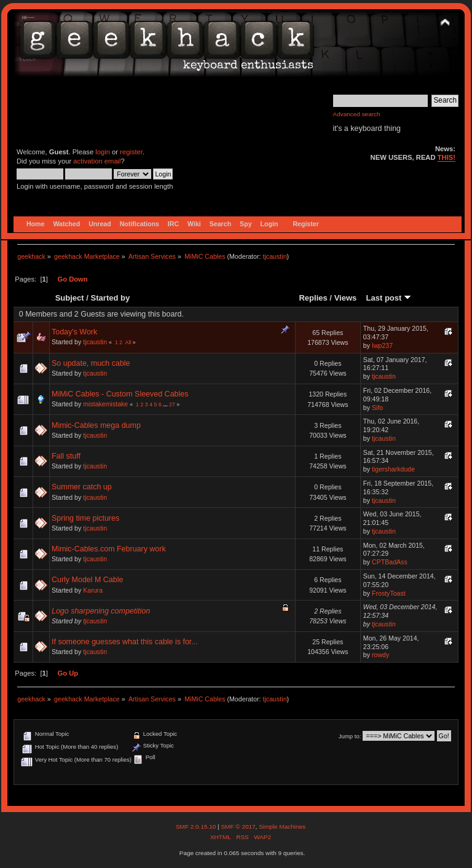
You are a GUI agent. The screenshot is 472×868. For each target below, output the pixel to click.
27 (172, 404)
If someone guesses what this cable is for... (125, 642)
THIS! (446, 157)
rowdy (380, 655)
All (128, 342)
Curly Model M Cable (87, 580)
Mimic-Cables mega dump (96, 425)
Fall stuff (66, 456)
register (131, 152)
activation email (97, 161)
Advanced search (357, 114)
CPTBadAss (390, 562)
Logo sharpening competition (101, 611)
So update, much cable (91, 363)
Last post (388, 298)
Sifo (377, 408)
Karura (93, 590)
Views (346, 298)
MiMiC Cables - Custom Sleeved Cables (120, 394)
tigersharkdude (393, 469)
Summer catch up (82, 487)
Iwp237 (382, 345)
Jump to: (350, 736)
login (103, 152)
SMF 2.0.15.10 (197, 827)
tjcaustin (274, 256)
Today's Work (74, 332)
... (166, 404)
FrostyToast (389, 593)
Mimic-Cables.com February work (109, 549)
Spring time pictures (85, 518)
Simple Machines (282, 827)
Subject (70, 298)
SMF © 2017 (238, 827)
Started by (111, 298)
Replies (313, 298)
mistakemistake (105, 404)
